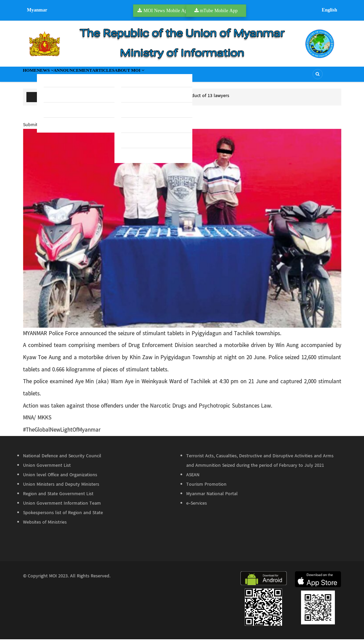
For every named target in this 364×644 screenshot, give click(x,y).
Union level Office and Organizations (60, 480)
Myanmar (37, 10)
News (63, 76)
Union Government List (47, 470)
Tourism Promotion (206, 489)
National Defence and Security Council (62, 461)
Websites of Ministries (45, 527)
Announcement (105, 76)
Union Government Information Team (62, 508)
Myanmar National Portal (212, 499)
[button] (182, 233)
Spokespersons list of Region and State (63, 518)
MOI (53, 581)
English (329, 10)
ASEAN (193, 480)
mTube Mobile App (219, 10)
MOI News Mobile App (167, 10)
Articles (150, 76)
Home (36, 76)
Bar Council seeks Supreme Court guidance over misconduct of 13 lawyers (153, 100)
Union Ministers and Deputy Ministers (61, 489)
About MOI (190, 76)
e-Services (197, 508)
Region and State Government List (58, 499)
